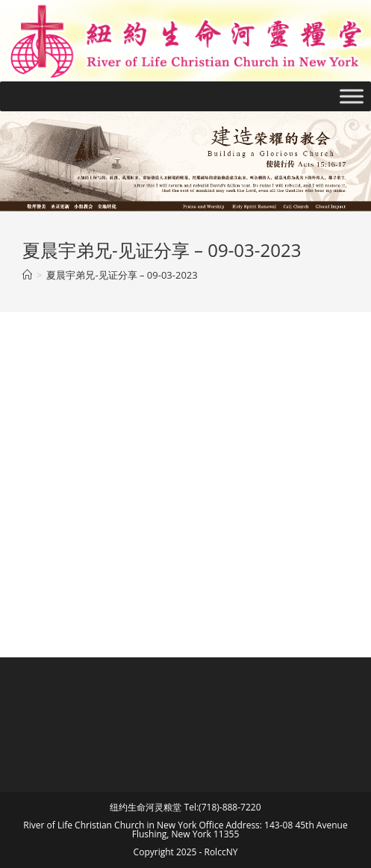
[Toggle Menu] (352, 96)
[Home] (27, 275)
